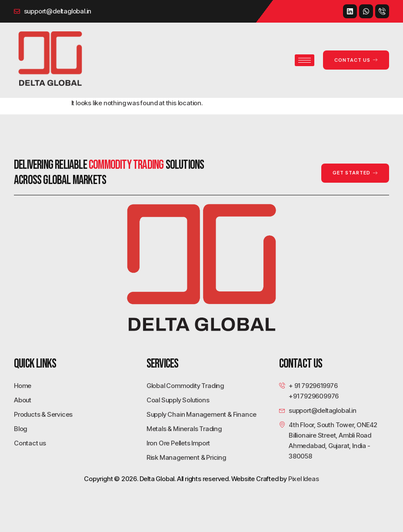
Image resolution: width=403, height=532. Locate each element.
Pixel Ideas (304, 479)
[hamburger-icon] (305, 60)
